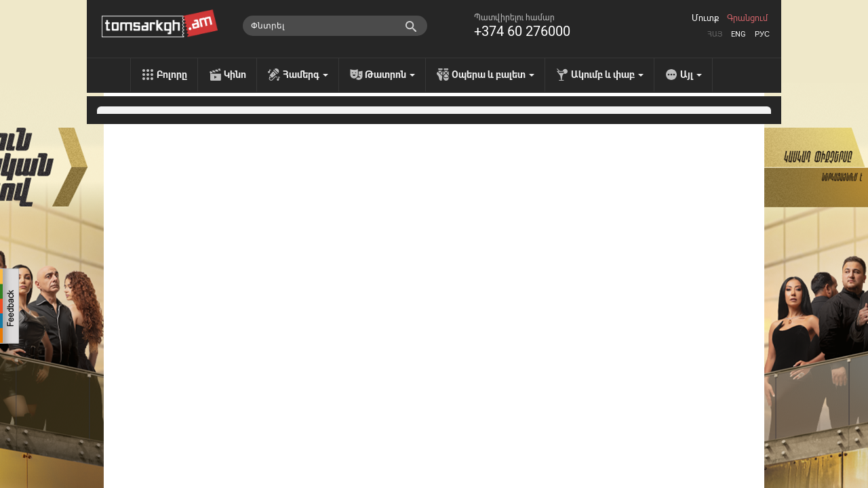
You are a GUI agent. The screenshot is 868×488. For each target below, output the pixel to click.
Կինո (235, 75)
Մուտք (705, 18)
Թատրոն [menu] (390, 75)
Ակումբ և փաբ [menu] (607, 75)
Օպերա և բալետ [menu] (493, 75)
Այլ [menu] (691, 75)
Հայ (715, 34)
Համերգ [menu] (305, 75)
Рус (762, 34)
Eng (738, 34)
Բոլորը (172, 75)
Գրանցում (747, 18)
